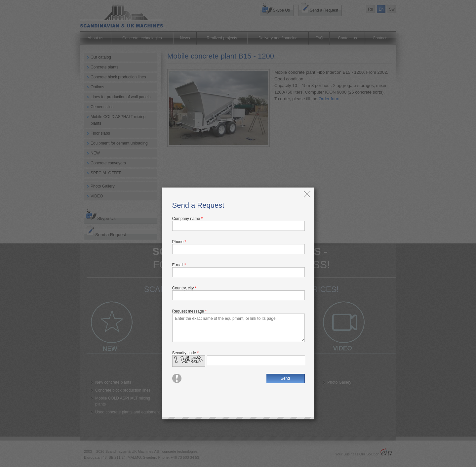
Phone (179, 242)
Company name (188, 219)
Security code (186, 353)
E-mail (179, 265)
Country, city (184, 288)
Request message (190, 311)
